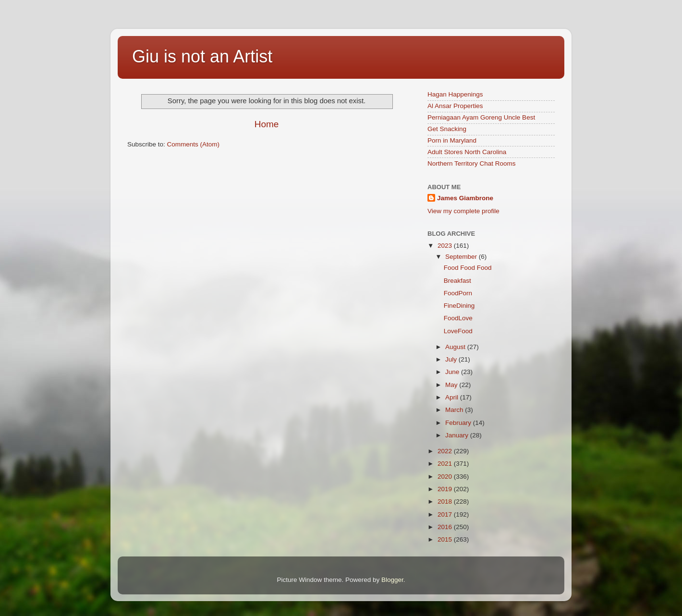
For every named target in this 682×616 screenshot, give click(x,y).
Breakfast (457, 281)
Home (267, 124)
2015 (446, 539)
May (452, 385)
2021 (446, 464)
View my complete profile (463, 211)
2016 (446, 527)
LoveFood (458, 331)
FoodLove (458, 318)
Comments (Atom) (194, 144)
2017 (446, 514)
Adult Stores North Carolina (467, 152)
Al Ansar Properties (455, 106)
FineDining (459, 306)
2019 (446, 489)
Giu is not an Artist (202, 56)
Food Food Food (468, 268)
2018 (446, 501)
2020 (446, 477)
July (452, 359)
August (456, 347)
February (459, 423)
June (453, 372)
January (458, 435)
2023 (446, 246)
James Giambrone (465, 198)
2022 (446, 451)
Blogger (392, 580)
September (462, 257)
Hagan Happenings (455, 94)
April (453, 397)
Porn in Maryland (452, 140)
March (455, 410)
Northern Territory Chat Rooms (472, 163)
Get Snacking (447, 129)
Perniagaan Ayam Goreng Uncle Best (481, 117)
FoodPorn (458, 293)
